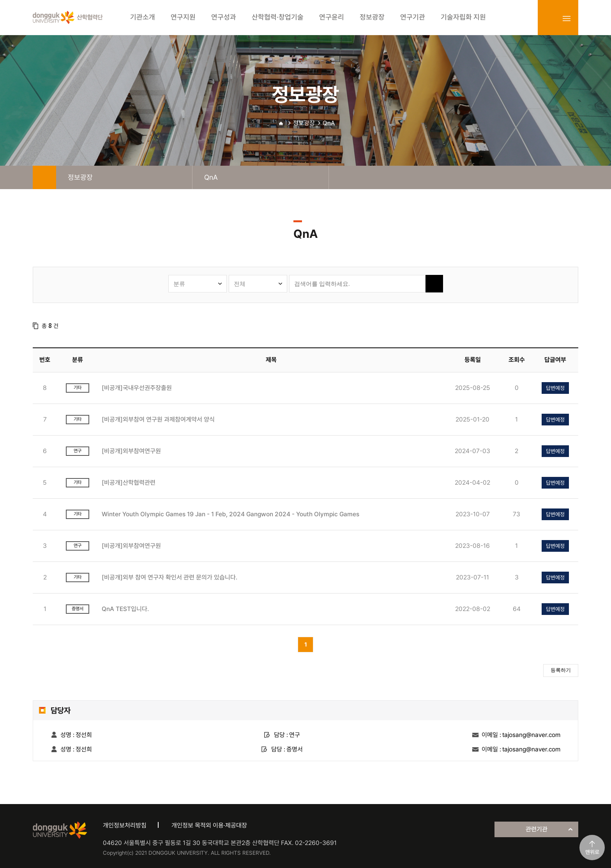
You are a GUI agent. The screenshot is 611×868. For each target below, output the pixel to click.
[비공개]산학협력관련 (129, 483)
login (549, 18)
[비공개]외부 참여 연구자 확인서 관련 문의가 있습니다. (170, 577)
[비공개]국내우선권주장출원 (137, 388)
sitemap (567, 18)
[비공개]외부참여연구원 (131, 451)
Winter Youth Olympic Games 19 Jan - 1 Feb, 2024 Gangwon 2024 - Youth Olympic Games (230, 514)
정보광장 (304, 123)
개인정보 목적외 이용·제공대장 (209, 825)
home (44, 177)
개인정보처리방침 (125, 825)
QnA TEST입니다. (125, 609)
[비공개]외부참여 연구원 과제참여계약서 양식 (158, 419)
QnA (329, 123)
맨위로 (592, 852)
